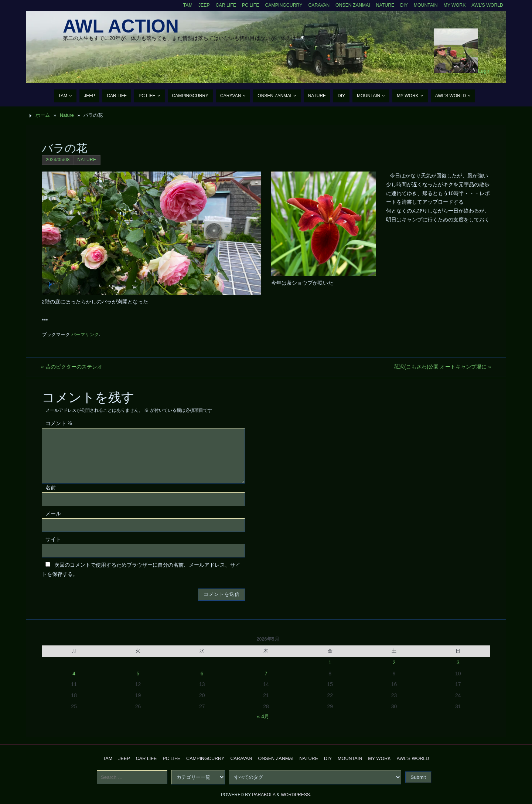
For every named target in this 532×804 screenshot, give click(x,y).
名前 (51, 488)
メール (53, 513)
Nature (383, 5)
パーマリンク (85, 335)
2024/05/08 (58, 160)
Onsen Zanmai (350, 5)
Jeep (198, 5)
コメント (59, 424)
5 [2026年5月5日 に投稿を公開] (138, 674)
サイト (53, 539)
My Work (453, 5)
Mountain (424, 5)
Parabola (264, 795)
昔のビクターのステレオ (72, 367)
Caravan (315, 5)
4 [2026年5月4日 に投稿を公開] (74, 674)
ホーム (43, 115)
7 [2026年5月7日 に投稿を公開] (266, 674)
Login (484, 71)
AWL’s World (487, 5)
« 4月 (263, 716)
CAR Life (220, 5)
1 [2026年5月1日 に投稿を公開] (330, 662)
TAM (182, 5)
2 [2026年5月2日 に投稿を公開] (394, 662)
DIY (402, 5)
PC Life (246, 5)
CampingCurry (279, 5)
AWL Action (121, 26)
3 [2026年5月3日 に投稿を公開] (458, 662)
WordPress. (296, 795)
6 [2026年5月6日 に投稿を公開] (202, 674)
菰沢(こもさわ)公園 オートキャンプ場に (442, 367)
